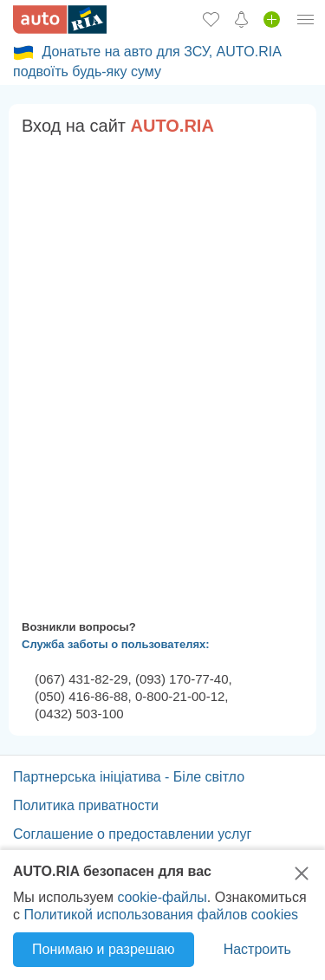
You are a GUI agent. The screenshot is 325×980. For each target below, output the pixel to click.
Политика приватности (86, 805)
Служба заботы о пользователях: (116, 644)
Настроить (257, 949)
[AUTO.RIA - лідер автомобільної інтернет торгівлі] (60, 19)
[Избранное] (211, 19)
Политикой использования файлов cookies (161, 915)
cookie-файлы (162, 897)
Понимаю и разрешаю (103, 949)
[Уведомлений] (241, 19)
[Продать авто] (272, 19)
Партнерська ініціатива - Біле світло (129, 777)
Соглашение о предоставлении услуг (132, 834)
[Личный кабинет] (306, 19)
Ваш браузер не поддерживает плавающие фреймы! (162, 374)
